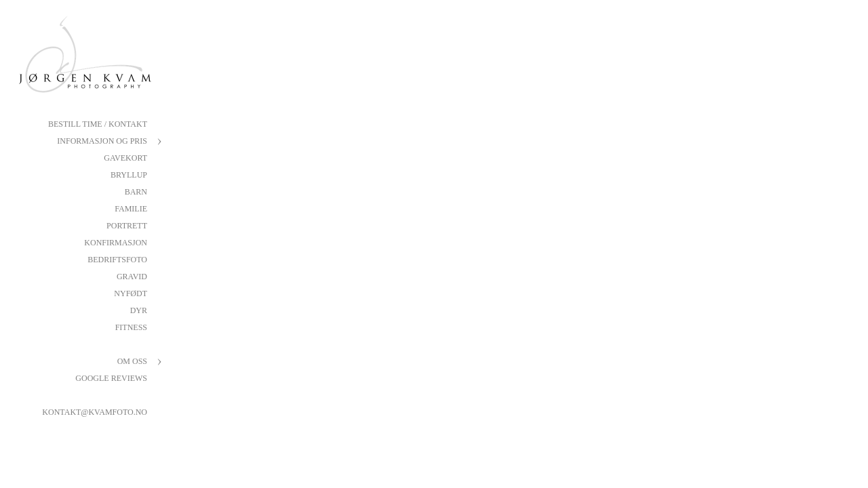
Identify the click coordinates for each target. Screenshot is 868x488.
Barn (136, 192)
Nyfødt (131, 293)
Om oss (132, 361)
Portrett (127, 226)
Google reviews (111, 378)
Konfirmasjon (116, 243)
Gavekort (125, 158)
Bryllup (129, 175)
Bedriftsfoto (117, 260)
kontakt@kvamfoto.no (95, 412)
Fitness (131, 327)
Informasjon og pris (102, 141)
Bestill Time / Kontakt (98, 124)
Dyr (139, 310)
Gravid (132, 277)
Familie (131, 209)
